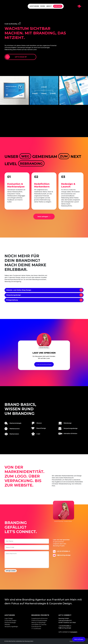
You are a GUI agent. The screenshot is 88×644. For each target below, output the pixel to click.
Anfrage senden (11, 571)
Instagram (74, 632)
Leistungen (34, 6)
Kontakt (58, 6)
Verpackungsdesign (45, 295)
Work (43, 6)
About (49, 6)
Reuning (10, 6)
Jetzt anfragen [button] (79, 639)
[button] (44, 217)
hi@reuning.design (62, 555)
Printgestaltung (45, 300)
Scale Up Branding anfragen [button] (44, 364)
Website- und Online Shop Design (45, 290)
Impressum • (73, 641)
